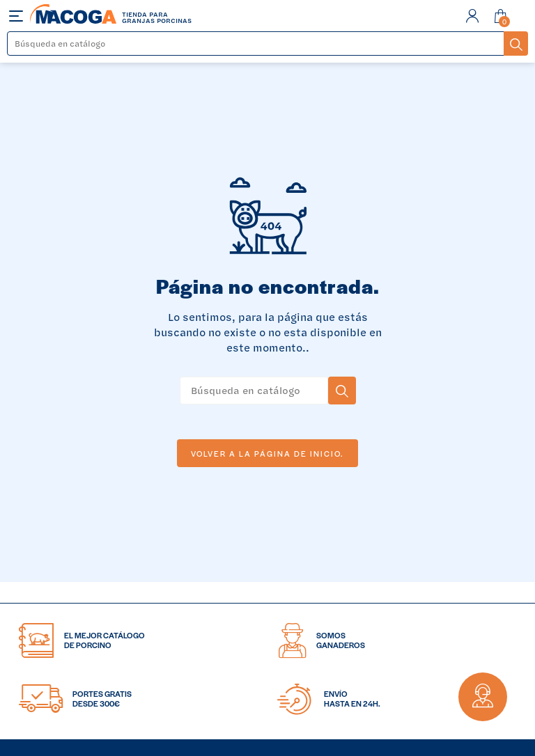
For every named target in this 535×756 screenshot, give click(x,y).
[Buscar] (256, 44)
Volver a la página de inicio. (267, 453)
